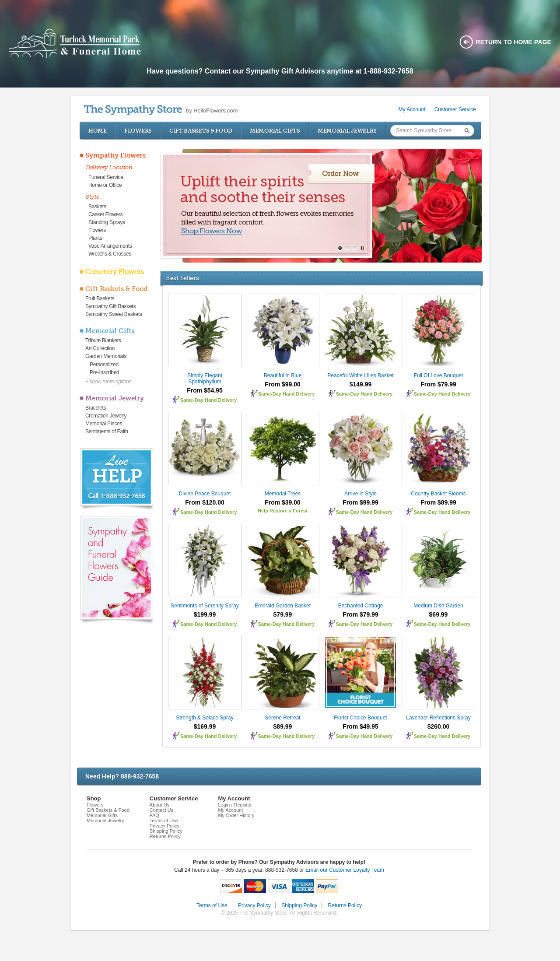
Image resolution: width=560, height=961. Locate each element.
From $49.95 (360, 726)
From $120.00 (205, 502)
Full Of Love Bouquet (439, 375)
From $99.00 (283, 384)
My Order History (236, 815)
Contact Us (161, 810)
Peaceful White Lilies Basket (360, 375)
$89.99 (283, 726)
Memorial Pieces (104, 424)
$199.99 (205, 614)
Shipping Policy (166, 831)
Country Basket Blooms (438, 494)
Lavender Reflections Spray (438, 718)
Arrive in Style (360, 494)
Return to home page (514, 42)
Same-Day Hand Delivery (209, 400)
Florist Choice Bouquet (360, 718)
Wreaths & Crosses (110, 254)
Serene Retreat (282, 718)
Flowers (138, 131)
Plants (95, 238)
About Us (159, 805)
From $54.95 (205, 390)
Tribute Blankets (103, 340)
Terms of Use (164, 821)
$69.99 (439, 614)
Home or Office (105, 185)
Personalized (104, 365)
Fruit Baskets (100, 298)
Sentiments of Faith (107, 431)
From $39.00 (283, 502)
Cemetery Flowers (115, 272)
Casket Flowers (106, 214)
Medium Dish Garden (438, 606)
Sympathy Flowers (115, 155)
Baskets (97, 207)
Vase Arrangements (110, 246)
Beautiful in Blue (283, 375)
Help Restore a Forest (283, 511)
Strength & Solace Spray (205, 718)
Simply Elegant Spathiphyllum (205, 379)
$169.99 (205, 726)
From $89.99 (438, 502)
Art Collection (100, 348)
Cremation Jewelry (106, 416)
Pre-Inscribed (104, 372)
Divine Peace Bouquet (205, 494)
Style (93, 197)
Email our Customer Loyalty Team (345, 870)
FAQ (154, 815)
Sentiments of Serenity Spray (205, 606)
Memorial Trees (283, 494)
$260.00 (439, 726)
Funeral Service (106, 177)
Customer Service (455, 109)
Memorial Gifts (275, 131)
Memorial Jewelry (347, 131)
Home (98, 131)
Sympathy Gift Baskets (110, 306)
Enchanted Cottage (361, 606)
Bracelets (96, 408)
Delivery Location (109, 167)
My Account (412, 109)
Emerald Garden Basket (283, 606)
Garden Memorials (106, 356)
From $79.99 (438, 384)
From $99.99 (360, 502)
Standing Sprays (107, 222)
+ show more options (108, 382)
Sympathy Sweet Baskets (114, 314)
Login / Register (235, 805)
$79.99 (283, 614)
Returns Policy (165, 836)
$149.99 (361, 384)
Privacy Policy (164, 826)
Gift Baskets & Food (201, 131)
